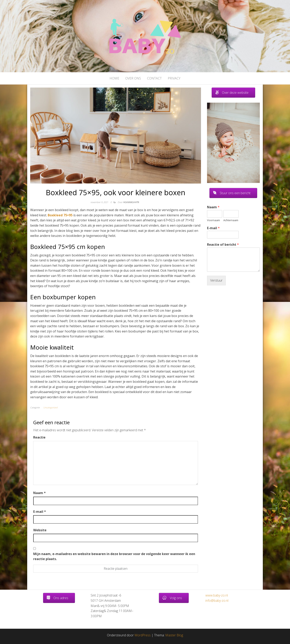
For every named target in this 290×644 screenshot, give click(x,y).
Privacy (174, 78)
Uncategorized (50, 407)
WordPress (143, 635)
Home (114, 78)
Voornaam (213, 220)
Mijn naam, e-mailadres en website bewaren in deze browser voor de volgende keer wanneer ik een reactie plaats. (114, 556)
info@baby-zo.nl (217, 601)
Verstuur (216, 280)
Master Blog (174, 635)
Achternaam (231, 220)
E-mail (40, 512)
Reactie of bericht (223, 245)
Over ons (133, 78)
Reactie (39, 437)
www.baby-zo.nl (217, 595)
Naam (39, 493)
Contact (154, 78)
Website (40, 530)
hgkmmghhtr (131, 202)
